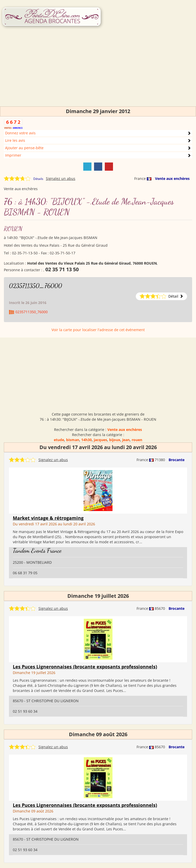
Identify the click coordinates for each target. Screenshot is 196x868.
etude (59, 440)
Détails (38, 179)
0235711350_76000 (35, 286)
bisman (73, 440)
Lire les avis (15, 140)
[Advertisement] (98, 71)
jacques (100, 440)
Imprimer (13, 155)
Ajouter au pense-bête (24, 148)
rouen (137, 440)
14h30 (86, 440)
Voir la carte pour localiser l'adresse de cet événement (98, 330)
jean (126, 440)
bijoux (115, 440)
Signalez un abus (61, 178)
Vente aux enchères (172, 178)
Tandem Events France (37, 551)
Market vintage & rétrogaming (48, 518)
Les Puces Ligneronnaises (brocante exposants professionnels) (85, 667)
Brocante (177, 460)
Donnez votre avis (20, 133)
